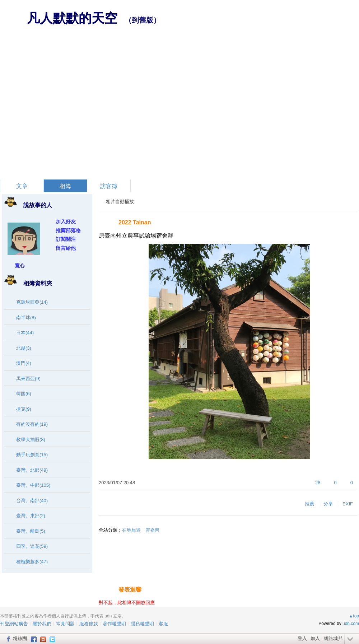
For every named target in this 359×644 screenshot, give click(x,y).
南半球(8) (26, 318)
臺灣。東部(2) (31, 516)
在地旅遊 (131, 530)
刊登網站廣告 (14, 624)
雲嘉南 (152, 530)
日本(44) (25, 333)
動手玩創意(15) (32, 455)
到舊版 (143, 20)
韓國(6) (24, 394)
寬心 (20, 266)
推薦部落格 (68, 230)
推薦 (309, 504)
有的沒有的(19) (32, 424)
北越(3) (24, 348)
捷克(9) (24, 409)
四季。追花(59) (32, 546)
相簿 (65, 186)
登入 (302, 638)
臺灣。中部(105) (33, 485)
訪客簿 (109, 186)
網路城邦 (333, 638)
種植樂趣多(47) (32, 562)
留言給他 (66, 248)
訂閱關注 (66, 239)
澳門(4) (24, 363)
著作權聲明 (114, 624)
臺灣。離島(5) (31, 531)
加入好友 (66, 221)
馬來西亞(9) (28, 379)
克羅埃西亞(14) (32, 302)
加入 (315, 638)
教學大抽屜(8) (31, 440)
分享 (328, 504)
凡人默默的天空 (72, 18)
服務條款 (89, 624)
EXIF (348, 504)
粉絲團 (20, 638)
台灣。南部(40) (32, 501)
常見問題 (65, 624)
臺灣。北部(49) (32, 470)
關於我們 (42, 624)
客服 (163, 624)
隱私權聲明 (142, 624)
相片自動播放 (120, 202)
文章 (22, 186)
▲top (354, 616)
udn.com (351, 624)
